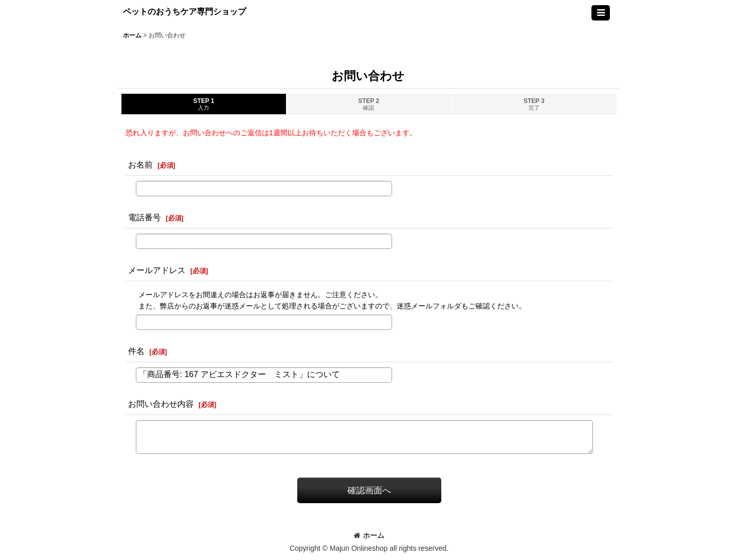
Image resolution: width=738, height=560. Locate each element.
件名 (136, 351)
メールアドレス (157, 270)
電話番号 (145, 217)
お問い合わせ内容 (161, 404)
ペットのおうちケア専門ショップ (184, 11)
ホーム (369, 535)
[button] (601, 13)
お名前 (140, 164)
